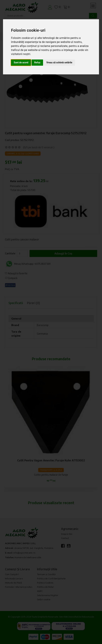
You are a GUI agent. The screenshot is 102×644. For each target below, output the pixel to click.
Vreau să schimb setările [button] (59, 62)
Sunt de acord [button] (21, 62)
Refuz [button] (37, 62)
